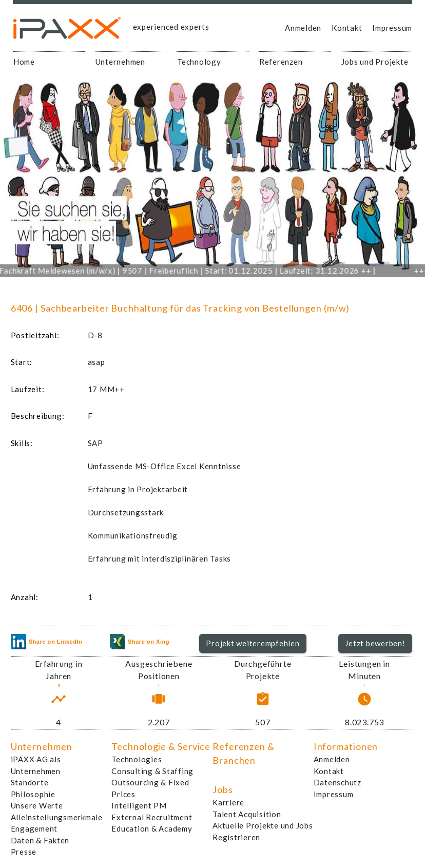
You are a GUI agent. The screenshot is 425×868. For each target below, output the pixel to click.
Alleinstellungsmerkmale (57, 817)
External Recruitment (152, 817)
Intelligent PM (139, 805)
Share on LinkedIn (47, 642)
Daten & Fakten (40, 840)
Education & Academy (152, 828)
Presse (24, 852)
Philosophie (33, 794)
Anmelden (303, 28)
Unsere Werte (37, 805)
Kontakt (347, 28)
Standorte (30, 782)
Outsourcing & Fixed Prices (150, 788)
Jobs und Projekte (375, 62)
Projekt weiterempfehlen (253, 643)
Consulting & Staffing (152, 771)
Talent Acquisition (247, 814)
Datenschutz (337, 782)
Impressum (392, 28)
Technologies (137, 759)
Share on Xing (140, 642)
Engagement (34, 828)
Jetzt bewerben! (375, 643)
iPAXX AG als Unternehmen (36, 765)
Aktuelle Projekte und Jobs (263, 825)
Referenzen (281, 62)
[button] (253, 644)
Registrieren (236, 837)
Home (24, 62)
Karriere (228, 802)
